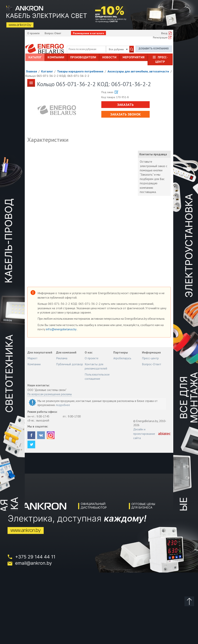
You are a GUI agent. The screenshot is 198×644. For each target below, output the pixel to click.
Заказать (125, 105)
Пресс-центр (161, 59)
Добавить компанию (154, 48)
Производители (83, 57)
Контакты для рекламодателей (96, 366)
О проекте (33, 33)
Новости (109, 57)
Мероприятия (134, 57)
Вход (164, 33)
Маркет (32, 358)
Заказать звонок (125, 114)
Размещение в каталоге (88, 33)
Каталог (35, 57)
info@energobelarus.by (61, 329)
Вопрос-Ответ (53, 33)
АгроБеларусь (122, 358)
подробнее (63, 405)
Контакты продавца (153, 154)
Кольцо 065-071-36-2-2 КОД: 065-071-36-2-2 (57, 76)
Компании (56, 57)
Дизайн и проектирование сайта (144, 434)
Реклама (62, 358)
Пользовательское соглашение (97, 376)
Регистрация (160, 37)
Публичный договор (70, 364)
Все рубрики (118, 49)
